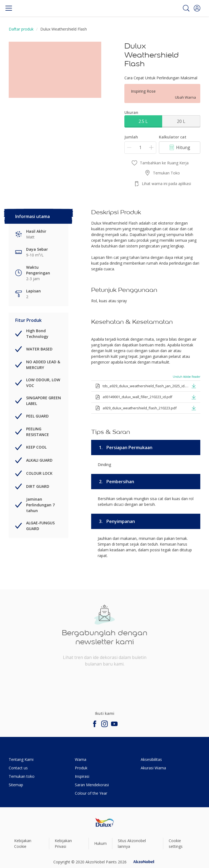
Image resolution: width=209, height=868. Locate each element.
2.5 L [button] (143, 121)
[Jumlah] (140, 148)
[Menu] (9, 8)
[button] (197, 8)
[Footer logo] (104, 822)
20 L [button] (181, 121)
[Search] (186, 8)
